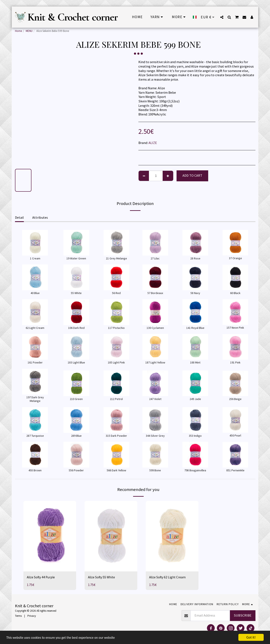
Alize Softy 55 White (102, 577)
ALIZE (153, 143)
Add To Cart (192, 176)
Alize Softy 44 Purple (42, 577)
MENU (29, 31)
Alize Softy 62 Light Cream (168, 577)
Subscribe (243, 615)
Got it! (251, 637)
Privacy (32, 616)
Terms (18, 616)
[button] (222, 17)
